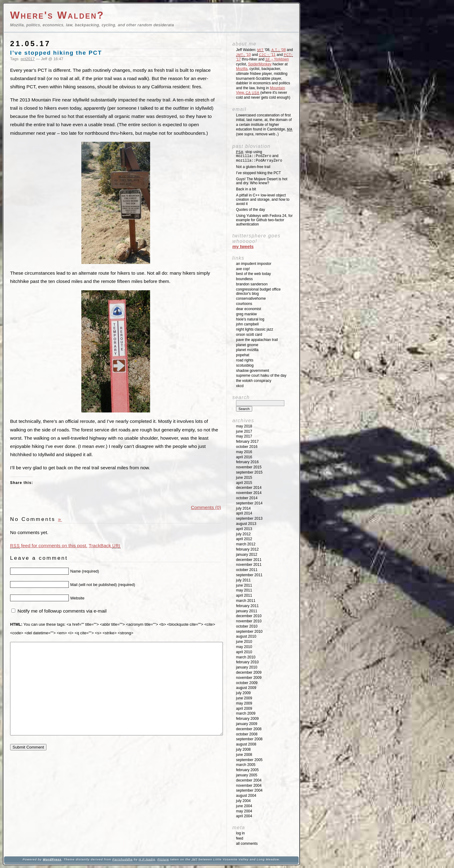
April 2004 (244, 816)
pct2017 (28, 59)
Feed (240, 838)
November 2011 (249, 565)
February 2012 (247, 549)
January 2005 (247, 775)
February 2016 (247, 462)
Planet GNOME (247, 345)
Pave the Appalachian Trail (257, 340)
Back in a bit (246, 189)
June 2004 (244, 806)
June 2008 (244, 755)
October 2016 (247, 447)
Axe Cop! (243, 269)
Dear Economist (249, 309)
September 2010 (249, 632)
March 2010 (246, 657)
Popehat (243, 355)
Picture (163, 859)
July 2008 (243, 749)
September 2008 (249, 739)
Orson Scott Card (249, 335)
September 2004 (249, 790)
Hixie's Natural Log (250, 319)
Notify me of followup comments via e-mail (62, 611)
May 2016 (244, 452)
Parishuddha (122, 859)
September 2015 (249, 472)
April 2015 (244, 483)
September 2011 (249, 575)
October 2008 (247, 734)
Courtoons (244, 304)
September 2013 (249, 518)
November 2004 (249, 786)
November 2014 (249, 493)
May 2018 (244, 426)
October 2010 (247, 626)
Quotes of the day (251, 210)
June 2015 (244, 478)
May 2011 (244, 590)
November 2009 (249, 678)
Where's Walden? (57, 15)
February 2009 (247, 719)
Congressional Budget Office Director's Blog (258, 291)
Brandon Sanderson (252, 284)
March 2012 (246, 544)
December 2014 (249, 488)
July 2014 (243, 508)
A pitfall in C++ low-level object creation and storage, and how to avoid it (263, 200)
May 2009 (244, 703)
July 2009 (243, 693)
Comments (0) (206, 507)
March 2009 (246, 713)
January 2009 (247, 724)
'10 (243, 55)
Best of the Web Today (253, 274)
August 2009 (246, 688)
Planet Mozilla (247, 350)
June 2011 (244, 585)
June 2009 (244, 698)
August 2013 (246, 524)
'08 (279, 50)
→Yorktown (277, 59)
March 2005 (246, 765)
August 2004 (246, 796)
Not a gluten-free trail (253, 167)
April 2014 (244, 513)
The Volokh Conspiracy (254, 381)
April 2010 (244, 652)
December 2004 (249, 780)
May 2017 (244, 436)
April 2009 (244, 709)
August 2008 (246, 744)
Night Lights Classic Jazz (255, 329)
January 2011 (247, 611)
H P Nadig (147, 859)
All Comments (247, 844)
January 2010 (247, 667)
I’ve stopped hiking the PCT (56, 53)
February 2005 (247, 770)
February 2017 (247, 441)
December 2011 (249, 560)
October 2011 (247, 570)
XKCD (240, 386)
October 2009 (247, 683)
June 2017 (244, 431)
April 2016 (244, 457)
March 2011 (246, 601)
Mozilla (242, 69)
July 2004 (243, 801)
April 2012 (244, 539)
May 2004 (244, 811)
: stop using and (259, 156)
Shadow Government (253, 371)
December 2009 (249, 672)
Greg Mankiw (246, 314)
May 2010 (244, 647)
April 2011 (244, 595)
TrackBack (105, 546)
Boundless (244, 279)
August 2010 (246, 636)
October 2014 (247, 498)
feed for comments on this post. (49, 546)
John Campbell (247, 324)
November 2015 (249, 467)
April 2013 (244, 529)
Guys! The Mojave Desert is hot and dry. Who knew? (262, 181)
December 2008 (249, 729)
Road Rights (245, 360)
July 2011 (243, 580)
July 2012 (243, 534)
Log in (240, 833)
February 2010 (247, 662)
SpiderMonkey (260, 64)
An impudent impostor (254, 264)
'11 (267, 55)
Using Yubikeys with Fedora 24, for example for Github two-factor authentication (264, 220)
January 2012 (247, 555)
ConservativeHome (251, 298)
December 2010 (249, 616)
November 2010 (249, 621)
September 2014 (249, 503)
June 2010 (244, 642)
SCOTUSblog (245, 365)
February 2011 (247, 606)
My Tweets (243, 247)
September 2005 (249, 760)
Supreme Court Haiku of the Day (261, 375)
